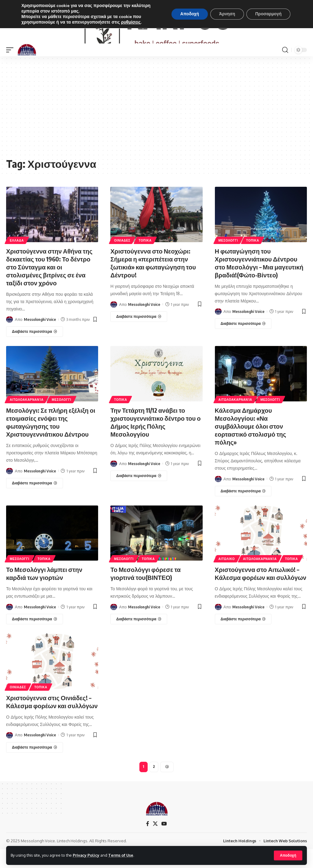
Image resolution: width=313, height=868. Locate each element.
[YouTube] (164, 843)
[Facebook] (148, 843)
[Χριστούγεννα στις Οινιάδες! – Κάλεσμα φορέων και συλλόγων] (35, 766)
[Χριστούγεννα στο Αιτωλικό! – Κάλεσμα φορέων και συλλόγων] (243, 638)
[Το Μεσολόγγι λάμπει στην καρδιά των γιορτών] (35, 638)
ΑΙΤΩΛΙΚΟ (227, 578)
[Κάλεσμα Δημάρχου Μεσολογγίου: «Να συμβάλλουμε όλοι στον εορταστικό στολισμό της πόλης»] (243, 510)
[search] (285, 69)
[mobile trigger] (11, 69)
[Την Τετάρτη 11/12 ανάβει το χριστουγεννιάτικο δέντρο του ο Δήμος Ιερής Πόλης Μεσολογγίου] (139, 495)
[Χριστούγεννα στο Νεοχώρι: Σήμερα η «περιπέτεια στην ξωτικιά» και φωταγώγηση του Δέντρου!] (139, 336)
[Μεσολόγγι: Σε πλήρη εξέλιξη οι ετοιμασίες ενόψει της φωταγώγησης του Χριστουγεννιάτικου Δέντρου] (35, 502)
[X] (155, 843)
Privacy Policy (86, 855)
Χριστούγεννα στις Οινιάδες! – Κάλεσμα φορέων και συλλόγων (52, 721)
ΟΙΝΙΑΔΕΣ (122, 259)
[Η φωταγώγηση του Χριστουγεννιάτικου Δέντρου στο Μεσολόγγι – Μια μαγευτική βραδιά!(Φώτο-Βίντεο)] (243, 343)
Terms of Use (121, 855)
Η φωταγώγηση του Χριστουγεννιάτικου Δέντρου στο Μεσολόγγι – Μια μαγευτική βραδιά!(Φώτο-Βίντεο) (259, 282)
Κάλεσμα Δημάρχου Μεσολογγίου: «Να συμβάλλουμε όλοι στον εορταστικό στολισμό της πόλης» (251, 445)
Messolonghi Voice (40, 338)
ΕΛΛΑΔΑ (17, 259)
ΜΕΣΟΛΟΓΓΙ (228, 259)
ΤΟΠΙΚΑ (145, 259)
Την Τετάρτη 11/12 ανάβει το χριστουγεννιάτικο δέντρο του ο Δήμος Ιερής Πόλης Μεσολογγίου (156, 441)
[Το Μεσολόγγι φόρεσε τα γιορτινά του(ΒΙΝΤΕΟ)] (139, 638)
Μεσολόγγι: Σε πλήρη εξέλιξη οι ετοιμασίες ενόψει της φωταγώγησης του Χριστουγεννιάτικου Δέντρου (51, 441)
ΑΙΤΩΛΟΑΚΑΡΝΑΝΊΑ (27, 419)
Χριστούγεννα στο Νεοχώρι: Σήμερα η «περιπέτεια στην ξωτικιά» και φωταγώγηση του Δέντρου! (153, 282)
